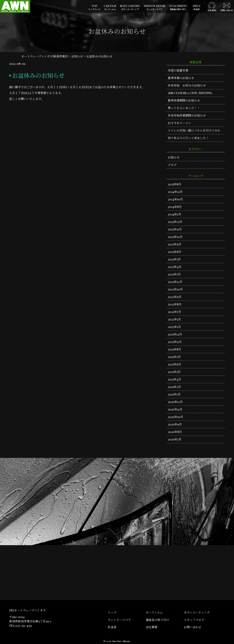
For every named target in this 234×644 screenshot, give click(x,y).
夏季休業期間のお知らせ (184, 100)
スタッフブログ (194, 620)
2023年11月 (175, 229)
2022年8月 (175, 304)
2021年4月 (174, 379)
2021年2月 (174, 387)
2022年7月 (174, 312)
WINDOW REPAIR (154, 8)
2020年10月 (175, 417)
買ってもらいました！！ (184, 108)
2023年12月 (175, 222)
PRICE (197, 8)
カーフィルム (154, 612)
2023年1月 (174, 274)
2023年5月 (174, 259)
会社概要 (152, 627)
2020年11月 (175, 409)
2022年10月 (175, 289)
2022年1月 (174, 327)
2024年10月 (175, 199)
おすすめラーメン (179, 123)
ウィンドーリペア (119, 620)
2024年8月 (175, 207)
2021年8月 (174, 349)
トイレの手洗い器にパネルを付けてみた (194, 130)
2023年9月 (175, 244)
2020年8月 (175, 432)
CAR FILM (110, 8)
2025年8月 (174, 184)
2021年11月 (175, 342)
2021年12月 (175, 334)
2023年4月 (175, 267)
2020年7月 (175, 439)
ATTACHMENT (178, 8)
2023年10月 (175, 237)
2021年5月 (174, 372)
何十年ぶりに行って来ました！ (188, 138)
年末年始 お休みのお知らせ (187, 85)
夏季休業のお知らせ (181, 78)
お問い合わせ (193, 627)
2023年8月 (175, 252)
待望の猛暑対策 (178, 70)
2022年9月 (175, 297)
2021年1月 (174, 394)
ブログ (172, 165)
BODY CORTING (130, 8)
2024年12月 (175, 192)
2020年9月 (175, 424)
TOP (94, 8)
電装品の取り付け (157, 620)
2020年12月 (175, 402)
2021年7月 (174, 357)
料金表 (112, 627)
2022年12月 (175, 282)
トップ (112, 612)
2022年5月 (174, 319)
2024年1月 (174, 214)
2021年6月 (174, 364)
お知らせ (174, 157)
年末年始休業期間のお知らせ (187, 115)
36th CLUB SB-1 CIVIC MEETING (190, 93)
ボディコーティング (197, 612)
